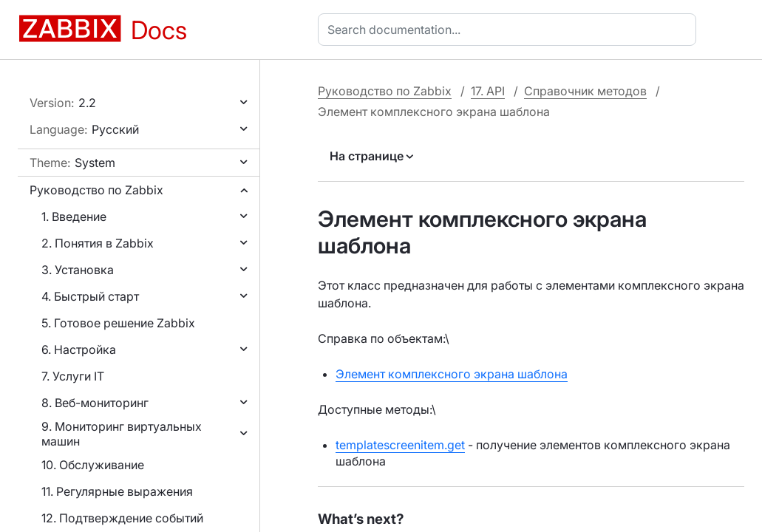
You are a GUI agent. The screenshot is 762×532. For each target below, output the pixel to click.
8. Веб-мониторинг (95, 403)
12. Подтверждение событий (122, 518)
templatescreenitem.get (400, 445)
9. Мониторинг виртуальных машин (122, 434)
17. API (488, 91)
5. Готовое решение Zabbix (118, 323)
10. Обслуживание (93, 465)
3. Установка (78, 270)
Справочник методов (585, 91)
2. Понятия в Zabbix (98, 243)
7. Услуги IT (73, 376)
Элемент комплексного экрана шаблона (452, 374)
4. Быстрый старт (90, 296)
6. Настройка (79, 349)
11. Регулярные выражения (117, 491)
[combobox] (510, 30)
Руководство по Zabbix (96, 190)
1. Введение (74, 216)
